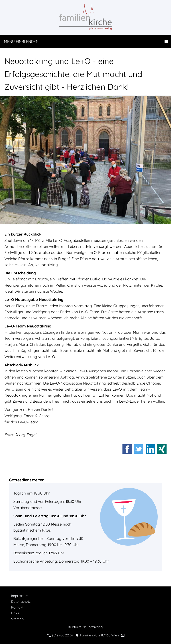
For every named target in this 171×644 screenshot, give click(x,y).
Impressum (20, 596)
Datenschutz (21, 602)
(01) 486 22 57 (60, 635)
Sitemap (17, 619)
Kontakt (17, 607)
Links (15, 613)
